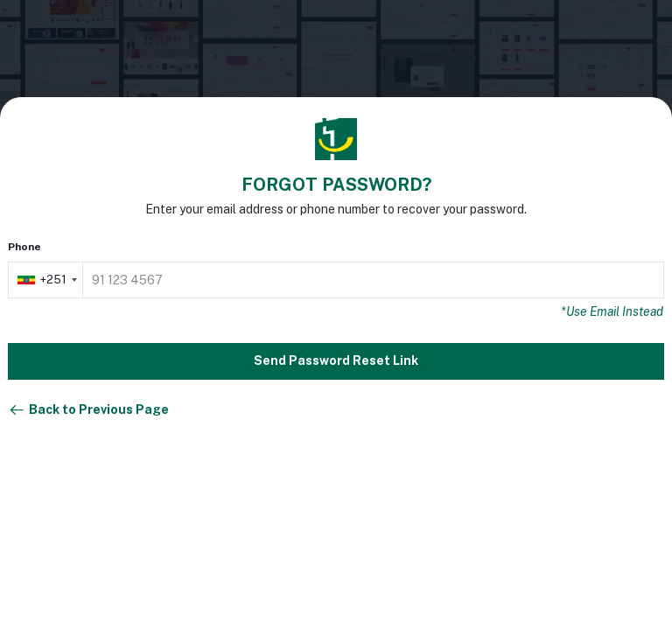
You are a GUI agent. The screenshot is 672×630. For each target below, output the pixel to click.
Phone (24, 247)
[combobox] (47, 280)
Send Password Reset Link (336, 360)
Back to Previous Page (88, 410)
